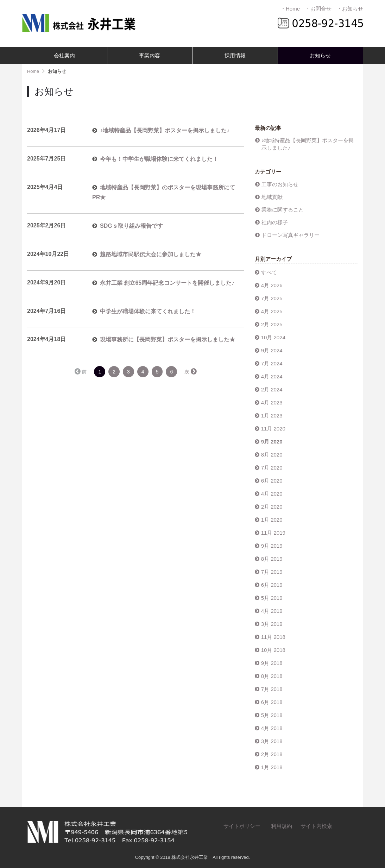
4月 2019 (272, 611)
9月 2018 (272, 663)
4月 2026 (272, 285)
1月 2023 (272, 416)
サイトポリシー (242, 826)
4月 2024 (272, 376)
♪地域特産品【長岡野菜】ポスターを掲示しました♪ (165, 130)
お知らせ (320, 55)
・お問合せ (318, 9)
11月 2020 (273, 429)
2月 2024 (272, 389)
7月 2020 (272, 468)
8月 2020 (272, 455)
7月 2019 (272, 572)
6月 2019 (272, 585)
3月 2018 (272, 741)
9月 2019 (272, 546)
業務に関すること (283, 210)
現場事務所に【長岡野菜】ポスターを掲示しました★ (168, 339)
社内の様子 (275, 222)
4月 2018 (272, 728)
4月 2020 (272, 494)
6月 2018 (272, 702)
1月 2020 (272, 520)
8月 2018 (272, 676)
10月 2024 (273, 337)
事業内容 (150, 55)
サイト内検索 (316, 826)
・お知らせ (350, 9)
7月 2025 (272, 298)
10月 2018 (273, 650)
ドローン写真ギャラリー (291, 235)
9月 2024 (272, 350)
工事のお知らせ (280, 184)
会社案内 (64, 55)
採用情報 (235, 55)
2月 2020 (272, 507)
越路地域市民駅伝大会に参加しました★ (151, 254)
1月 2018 (272, 767)
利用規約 (282, 826)
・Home (290, 9)
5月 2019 (272, 598)
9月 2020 (272, 442)
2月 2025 (272, 324)
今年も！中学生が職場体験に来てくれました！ (159, 159)
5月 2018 (272, 715)
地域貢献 (272, 197)
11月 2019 (273, 533)
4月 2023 (272, 402)
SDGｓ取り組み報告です (131, 226)
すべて (269, 272)
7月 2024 (272, 363)
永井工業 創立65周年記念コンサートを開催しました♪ (167, 283)
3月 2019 (272, 624)
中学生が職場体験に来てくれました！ (148, 311)
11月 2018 (273, 637)
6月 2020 (272, 481)
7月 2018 (272, 689)
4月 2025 (272, 311)
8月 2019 (272, 559)
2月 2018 (272, 754)
